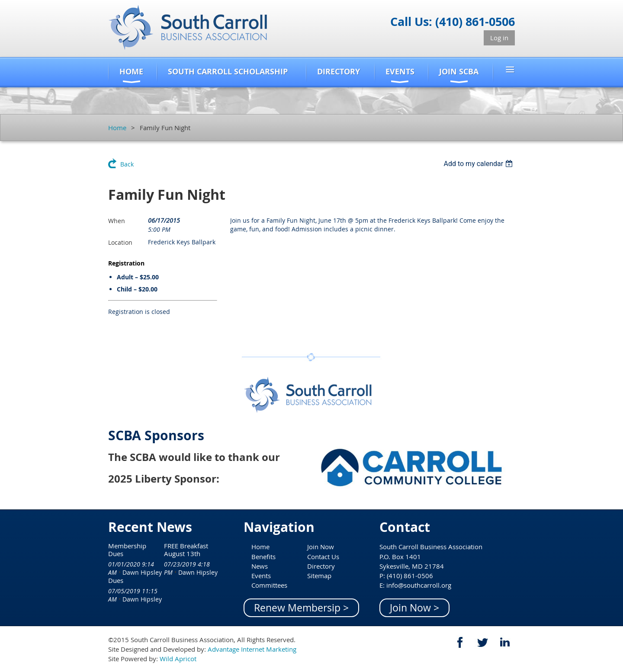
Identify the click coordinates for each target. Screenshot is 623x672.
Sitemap (319, 576)
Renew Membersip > (301, 608)
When (117, 221)
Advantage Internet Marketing (252, 649)
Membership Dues (127, 550)
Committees (269, 585)
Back (127, 164)
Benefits (263, 557)
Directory (321, 566)
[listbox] (479, 164)
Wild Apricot (178, 659)
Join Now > (414, 608)
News (260, 566)
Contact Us (323, 557)
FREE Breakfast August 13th (186, 550)
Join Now (321, 547)
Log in (499, 38)
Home (117, 128)
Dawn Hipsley (142, 572)
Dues (116, 580)
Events (261, 576)
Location (120, 242)
